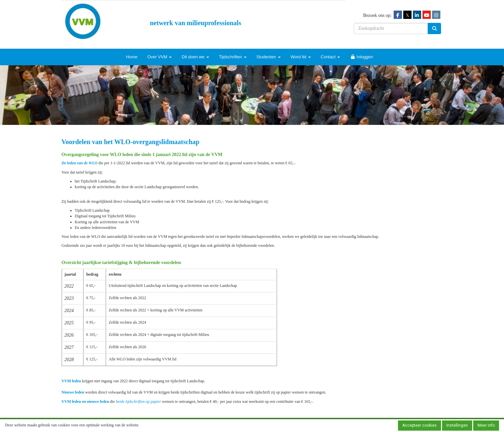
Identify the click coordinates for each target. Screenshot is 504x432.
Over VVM (160, 57)
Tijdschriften (233, 57)
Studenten (269, 57)
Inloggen (362, 57)
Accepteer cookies (420, 425)
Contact (330, 57)
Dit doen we (195, 57)
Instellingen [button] (457, 425)
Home (132, 57)
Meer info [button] (486, 425)
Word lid (301, 57)
